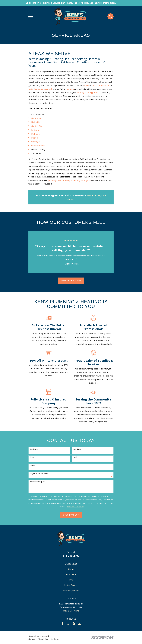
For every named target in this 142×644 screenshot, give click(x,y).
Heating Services (71, 585)
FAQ (71, 580)
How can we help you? (38, 482)
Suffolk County (38, 146)
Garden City (37, 126)
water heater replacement (40, 89)
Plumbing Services (71, 590)
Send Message (71, 515)
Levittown (36, 130)
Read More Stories (71, 281)
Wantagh (35, 142)
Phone (32, 457)
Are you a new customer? (39, 474)
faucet (95, 85)
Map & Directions (71, 611)
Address (32, 465)
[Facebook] (63, 624)
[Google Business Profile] (80, 624)
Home (71, 569)
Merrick (35, 138)
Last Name (77, 449)
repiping (70, 89)
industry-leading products (89, 92)
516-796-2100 (71, 556)
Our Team (71, 574)
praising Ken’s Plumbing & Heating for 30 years (70, 180)
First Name (34, 449)
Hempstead (37, 118)
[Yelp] (74, 624)
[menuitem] (32, 639)
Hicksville (36, 122)
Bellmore (35, 134)
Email (75, 457)
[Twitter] (68, 624)
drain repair (104, 85)
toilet (87, 85)
